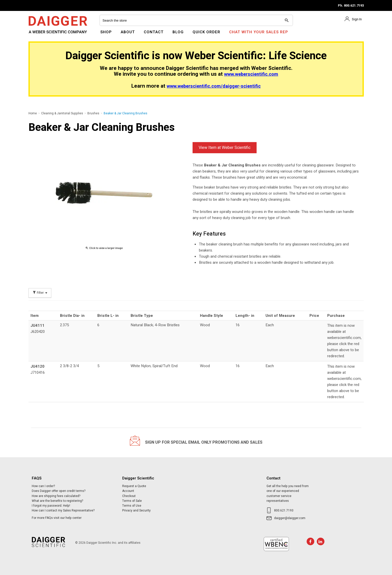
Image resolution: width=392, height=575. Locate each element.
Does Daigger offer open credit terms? (59, 491)
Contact (154, 32)
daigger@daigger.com (290, 518)
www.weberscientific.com (251, 74)
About (128, 32)
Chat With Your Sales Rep (259, 32)
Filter (40, 293)
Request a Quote (134, 486)
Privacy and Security (136, 510)
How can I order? (43, 486)
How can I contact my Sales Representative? (63, 510)
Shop (106, 32)
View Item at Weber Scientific (225, 148)
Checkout (129, 496)
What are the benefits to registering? (57, 501)
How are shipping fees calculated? (56, 496)
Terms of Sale (132, 501)
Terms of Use (132, 506)
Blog (178, 32)
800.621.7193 (284, 510)
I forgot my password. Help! (51, 506)
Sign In (357, 19)
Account (128, 491)
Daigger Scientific (42, 35)
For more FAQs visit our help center (57, 518)
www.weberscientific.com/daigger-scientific (214, 86)
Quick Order (206, 32)
